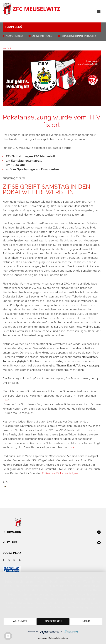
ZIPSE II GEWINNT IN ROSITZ (80, 36)
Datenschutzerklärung (59, 638)
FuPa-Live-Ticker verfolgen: (60, 473)
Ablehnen (20, 621)
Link (5, 400)
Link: (72, 447)
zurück (7, 48)
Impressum (43, 638)
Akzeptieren (53, 621)
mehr (86, 621)
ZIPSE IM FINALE (43, 36)
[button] (52, 27)
